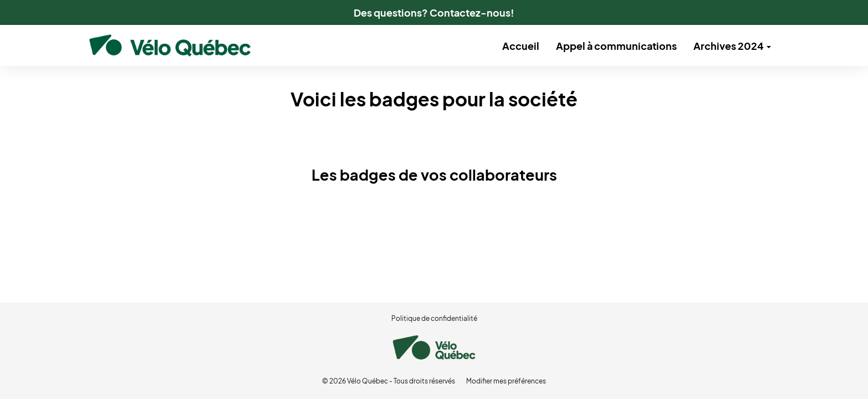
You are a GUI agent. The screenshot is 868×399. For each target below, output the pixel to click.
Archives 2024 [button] (732, 46)
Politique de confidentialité (434, 318)
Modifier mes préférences (506, 381)
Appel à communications (616, 46)
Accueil (521, 46)
